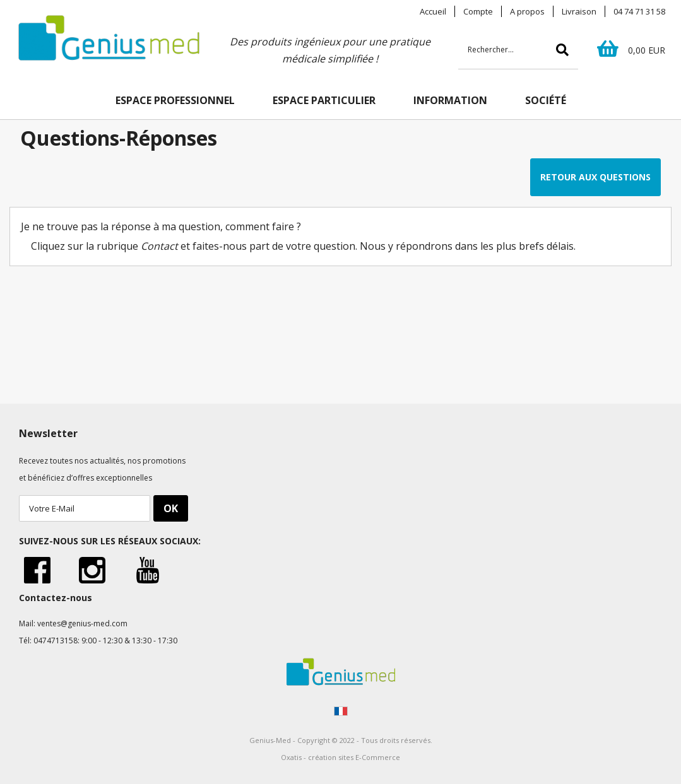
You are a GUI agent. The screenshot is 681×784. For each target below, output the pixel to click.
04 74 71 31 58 (639, 11)
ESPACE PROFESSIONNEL (175, 100)
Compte (478, 11)
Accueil (433, 11)
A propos (527, 11)
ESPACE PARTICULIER (324, 100)
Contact (159, 246)
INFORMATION (450, 100)
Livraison (579, 11)
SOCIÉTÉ (546, 100)
